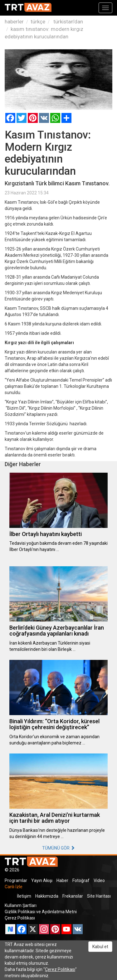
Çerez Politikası (20, 918)
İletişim (24, 896)
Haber (62, 880)
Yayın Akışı (42, 880)
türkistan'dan (68, 22)
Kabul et (100, 947)
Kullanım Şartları (21, 905)
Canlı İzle (14, 887)
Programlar (16, 880)
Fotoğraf (81, 880)
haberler (14, 22)
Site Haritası (99, 896)
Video (99, 880)
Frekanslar (73, 896)
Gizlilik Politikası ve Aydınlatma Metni (41, 912)
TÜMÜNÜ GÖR (58, 848)
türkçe (38, 22)
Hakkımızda (47, 896)
